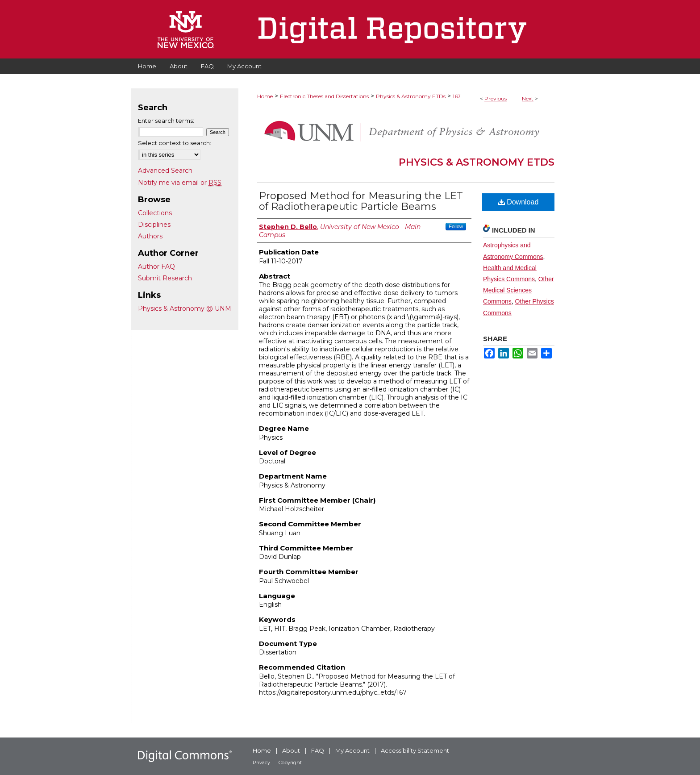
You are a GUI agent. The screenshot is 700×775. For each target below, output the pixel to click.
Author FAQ (156, 267)
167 (457, 96)
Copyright (290, 762)
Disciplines (154, 225)
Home (265, 96)
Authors (150, 236)
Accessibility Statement (415, 750)
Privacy (261, 762)
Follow (456, 226)
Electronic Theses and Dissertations (324, 96)
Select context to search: (175, 143)
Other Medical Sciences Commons (519, 290)
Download (519, 202)
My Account (352, 750)
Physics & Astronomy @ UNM (185, 308)
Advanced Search (165, 171)
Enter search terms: (166, 121)
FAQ (318, 750)
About (291, 750)
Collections (155, 213)
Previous (496, 98)
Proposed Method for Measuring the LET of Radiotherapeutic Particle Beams (361, 201)
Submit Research (165, 278)
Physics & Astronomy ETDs (411, 96)
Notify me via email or (180, 183)
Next (528, 98)
